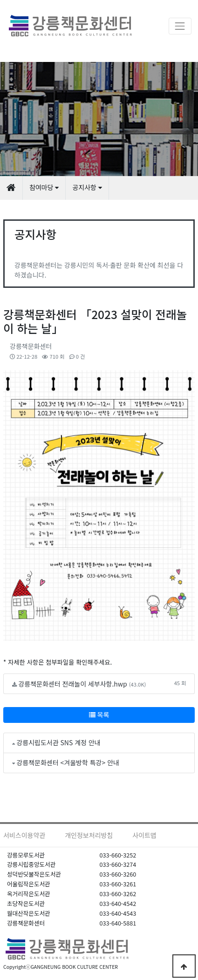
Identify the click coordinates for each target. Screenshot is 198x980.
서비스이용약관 (24, 835)
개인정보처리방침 (89, 835)
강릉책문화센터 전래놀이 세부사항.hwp (72, 684)
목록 (99, 715)
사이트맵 (144, 835)
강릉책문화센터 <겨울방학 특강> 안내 (68, 762)
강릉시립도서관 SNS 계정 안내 (58, 742)
